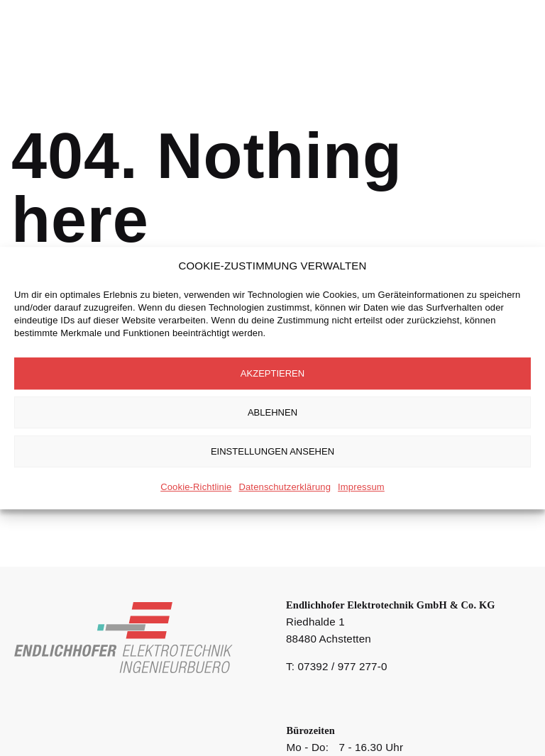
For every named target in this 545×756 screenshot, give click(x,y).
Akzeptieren (272, 373)
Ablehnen (272, 412)
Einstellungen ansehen (272, 451)
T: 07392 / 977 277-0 (337, 666)
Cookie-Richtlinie (196, 487)
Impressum (361, 487)
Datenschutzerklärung (285, 487)
